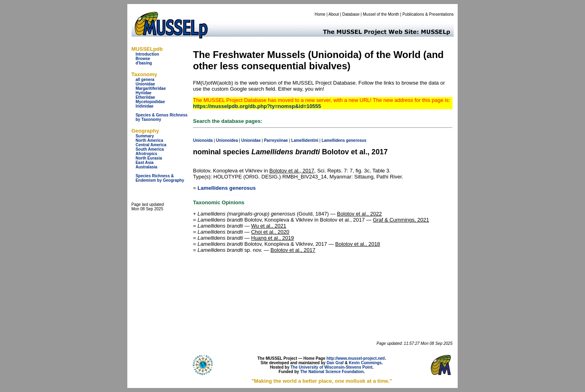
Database (351, 14)
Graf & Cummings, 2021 (401, 220)
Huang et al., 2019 (272, 238)
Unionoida (203, 140)
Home (320, 14)
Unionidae (145, 84)
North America (149, 140)
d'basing (144, 63)
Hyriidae (143, 93)
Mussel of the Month (381, 14)
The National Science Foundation (332, 372)
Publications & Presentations (428, 14)
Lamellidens (333, 140)
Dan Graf (335, 363)
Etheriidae (145, 97)
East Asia (144, 163)
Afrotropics (146, 154)
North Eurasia (149, 158)
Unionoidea (227, 140)
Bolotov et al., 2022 (359, 214)
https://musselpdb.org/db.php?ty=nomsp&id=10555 (257, 106)
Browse (143, 59)
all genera (145, 80)
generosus (356, 140)
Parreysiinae (276, 140)
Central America (151, 145)
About (334, 14)
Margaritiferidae (150, 88)
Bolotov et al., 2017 (292, 171)
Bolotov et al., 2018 (358, 244)
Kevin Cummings (365, 363)
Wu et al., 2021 (269, 226)
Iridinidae (144, 106)
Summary (145, 136)
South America (149, 149)
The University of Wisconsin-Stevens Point (331, 367)
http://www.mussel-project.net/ (356, 358)
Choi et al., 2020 (270, 232)
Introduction (147, 54)
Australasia (146, 167)
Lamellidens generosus (227, 188)
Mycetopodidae (150, 102)
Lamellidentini (305, 140)
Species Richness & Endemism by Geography (160, 178)
